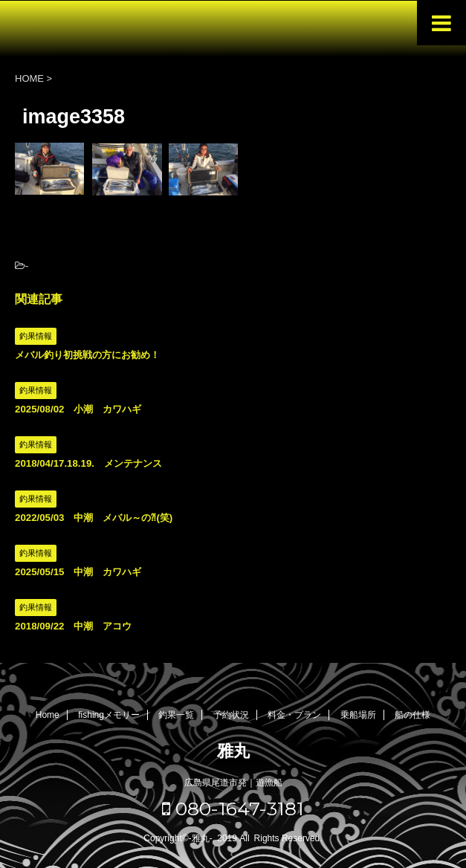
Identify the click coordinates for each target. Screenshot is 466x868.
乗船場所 (358, 715)
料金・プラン (294, 715)
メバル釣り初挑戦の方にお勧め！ (87, 355)
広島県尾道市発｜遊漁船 (233, 783)
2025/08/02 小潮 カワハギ (78, 409)
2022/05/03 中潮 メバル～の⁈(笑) (94, 518)
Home (48, 715)
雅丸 (233, 751)
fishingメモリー (109, 715)
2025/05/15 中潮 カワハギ (78, 572)
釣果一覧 (176, 715)
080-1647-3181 (233, 809)
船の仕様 (412, 715)
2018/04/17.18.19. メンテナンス (88, 463)
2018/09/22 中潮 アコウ (73, 626)
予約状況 (231, 715)
